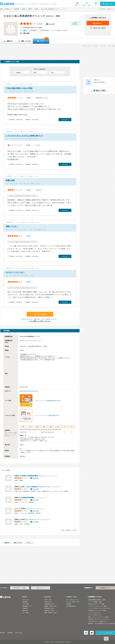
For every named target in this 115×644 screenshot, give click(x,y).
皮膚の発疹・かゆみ (42, 98)
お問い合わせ (19, 633)
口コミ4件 (36, 478)
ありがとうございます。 (16, 272)
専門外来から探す (49, 608)
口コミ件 (51, 24)
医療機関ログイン (105, 588)
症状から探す (48, 602)
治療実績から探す (49, 604)
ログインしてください (99, 82)
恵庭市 (30, 9)
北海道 (24, 9)
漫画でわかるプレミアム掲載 (96, 604)
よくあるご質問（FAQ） (73, 602)
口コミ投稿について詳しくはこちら (40, 321)
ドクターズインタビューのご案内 (97, 606)
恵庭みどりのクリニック (32, 487)
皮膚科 (29, 98)
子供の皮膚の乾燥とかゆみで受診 (19, 88)
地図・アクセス (18, 543)
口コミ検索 (26, 604)
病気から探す (48, 600)
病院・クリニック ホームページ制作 (98, 617)
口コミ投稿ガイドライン (73, 600)
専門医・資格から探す (51, 606)
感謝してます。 (12, 226)
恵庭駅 (25, 30)
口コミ (29, 543)
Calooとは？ (26, 600)
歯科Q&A (25, 611)
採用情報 (10, 633)
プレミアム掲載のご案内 (95, 602)
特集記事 (25, 608)
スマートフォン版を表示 (105, 633)
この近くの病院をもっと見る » (69, 530)
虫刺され (39, 190)
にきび (38, 145)
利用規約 (69, 604)
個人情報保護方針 (71, 606)
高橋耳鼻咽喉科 (24, 498)
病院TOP (7, 543)
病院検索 (17, 9)
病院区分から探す (49, 611)
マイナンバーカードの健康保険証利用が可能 (47, 401)
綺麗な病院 (10, 180)
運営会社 (2, 633)
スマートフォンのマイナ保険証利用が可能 (47, 415)
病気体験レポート (27, 606)
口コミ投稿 (26, 613)
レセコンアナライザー (94, 613)
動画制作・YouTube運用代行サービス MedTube (102, 624)
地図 (40, 28)
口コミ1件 (36, 489)
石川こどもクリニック (27, 519)
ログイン (96, 5)
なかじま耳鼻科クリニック (24, 509)
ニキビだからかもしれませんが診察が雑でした (25, 136)
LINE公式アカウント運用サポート (98, 621)
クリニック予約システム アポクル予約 (99, 608)
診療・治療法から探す (51, 613)
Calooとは (77, 5)
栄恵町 (36, 9)
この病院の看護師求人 (75, 23)
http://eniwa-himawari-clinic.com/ (29, 391)
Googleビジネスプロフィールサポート (99, 619)
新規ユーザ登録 (87, 5)
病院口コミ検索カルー (6, 9)
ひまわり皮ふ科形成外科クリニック (50, 9)
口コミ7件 (36, 511)
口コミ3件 (36, 500)
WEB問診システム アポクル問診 (97, 611)
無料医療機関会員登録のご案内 (97, 600)
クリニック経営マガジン (95, 615)
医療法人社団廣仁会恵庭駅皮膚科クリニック (30, 476)
